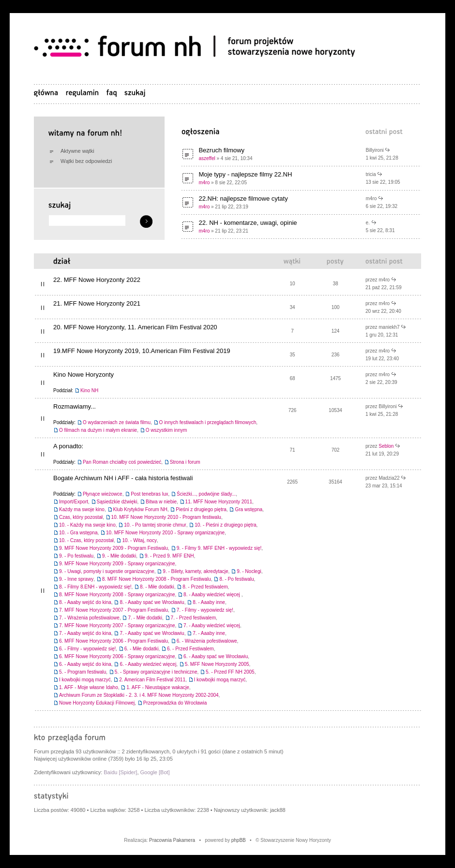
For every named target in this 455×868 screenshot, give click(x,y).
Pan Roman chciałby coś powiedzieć (122, 462)
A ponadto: (68, 446)
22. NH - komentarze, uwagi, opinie (248, 223)
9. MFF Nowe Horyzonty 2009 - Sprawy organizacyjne (117, 564)
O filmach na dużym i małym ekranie (98, 430)
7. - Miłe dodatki (145, 618)
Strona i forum (185, 462)
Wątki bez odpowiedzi (86, 161)
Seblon (386, 446)
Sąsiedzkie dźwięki (117, 502)
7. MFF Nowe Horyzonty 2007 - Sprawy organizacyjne (117, 625)
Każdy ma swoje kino (82, 509)
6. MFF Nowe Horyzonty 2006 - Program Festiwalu (114, 641)
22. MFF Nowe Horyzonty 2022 (97, 280)
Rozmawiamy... (75, 406)
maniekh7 (389, 327)
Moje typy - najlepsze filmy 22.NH (245, 174)
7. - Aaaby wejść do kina (85, 633)
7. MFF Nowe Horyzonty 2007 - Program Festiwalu (114, 610)
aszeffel (207, 158)
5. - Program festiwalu (83, 672)
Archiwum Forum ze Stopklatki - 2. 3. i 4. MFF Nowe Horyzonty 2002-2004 (139, 695)
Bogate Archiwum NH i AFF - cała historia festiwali (123, 478)
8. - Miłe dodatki (157, 587)
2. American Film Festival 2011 (152, 680)
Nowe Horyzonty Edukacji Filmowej (97, 703)
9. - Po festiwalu (76, 556)
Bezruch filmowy (221, 150)
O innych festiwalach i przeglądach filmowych (208, 422)
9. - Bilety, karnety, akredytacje (195, 571)
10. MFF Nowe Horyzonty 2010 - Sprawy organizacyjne (165, 533)
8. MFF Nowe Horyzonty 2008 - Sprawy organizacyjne (117, 595)
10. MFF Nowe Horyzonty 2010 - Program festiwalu (166, 517)
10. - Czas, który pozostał (86, 540)
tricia (371, 174)
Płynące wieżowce (103, 494)
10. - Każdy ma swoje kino (87, 525)
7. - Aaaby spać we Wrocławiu (152, 633)
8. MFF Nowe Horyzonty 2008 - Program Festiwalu (157, 579)
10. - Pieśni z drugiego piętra (225, 525)
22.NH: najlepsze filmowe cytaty (243, 199)
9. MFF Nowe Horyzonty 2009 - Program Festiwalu (114, 548)
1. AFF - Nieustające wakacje (158, 687)
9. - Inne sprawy (76, 579)
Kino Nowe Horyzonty (83, 375)
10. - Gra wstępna (78, 533)
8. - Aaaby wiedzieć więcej (212, 595)
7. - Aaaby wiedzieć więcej (212, 625)
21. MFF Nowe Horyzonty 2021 (97, 303)
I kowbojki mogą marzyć (85, 680)
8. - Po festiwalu (236, 579)
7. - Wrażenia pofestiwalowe (89, 618)
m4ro (204, 183)
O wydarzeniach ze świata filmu (117, 422)
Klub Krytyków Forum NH (140, 509)
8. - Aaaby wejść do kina (85, 602)
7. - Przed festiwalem (193, 618)
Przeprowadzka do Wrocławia (175, 703)
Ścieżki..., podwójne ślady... (206, 494)
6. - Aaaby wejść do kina (85, 664)
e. (367, 223)
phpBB (239, 840)
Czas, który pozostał (81, 517)
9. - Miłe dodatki (119, 556)
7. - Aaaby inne (209, 633)
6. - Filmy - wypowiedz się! (87, 649)
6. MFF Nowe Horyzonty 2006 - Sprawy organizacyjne (117, 656)
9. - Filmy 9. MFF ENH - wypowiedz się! (219, 548)
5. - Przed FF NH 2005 (230, 672)
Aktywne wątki (77, 151)
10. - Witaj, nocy (139, 540)
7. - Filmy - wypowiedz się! (205, 610)
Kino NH (89, 390)
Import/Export (74, 502)
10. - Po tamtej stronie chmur (155, 525)
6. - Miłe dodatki (142, 649)
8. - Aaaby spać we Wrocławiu (152, 602)
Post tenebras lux (149, 494)
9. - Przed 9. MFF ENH (169, 556)
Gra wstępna (249, 509)
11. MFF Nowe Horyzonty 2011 (219, 502)
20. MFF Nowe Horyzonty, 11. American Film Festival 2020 (135, 327)
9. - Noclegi (249, 571)
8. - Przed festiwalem (205, 587)
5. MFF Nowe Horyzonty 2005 (217, 664)
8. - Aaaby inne (209, 602)
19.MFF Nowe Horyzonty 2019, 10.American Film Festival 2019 (142, 351)
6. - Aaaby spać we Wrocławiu (216, 656)
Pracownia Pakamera (172, 840)
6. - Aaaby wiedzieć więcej (148, 664)
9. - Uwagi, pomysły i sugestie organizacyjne (107, 571)
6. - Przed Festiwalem (190, 649)
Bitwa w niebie (161, 502)
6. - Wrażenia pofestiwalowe (207, 641)
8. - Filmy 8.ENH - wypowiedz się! (95, 587)
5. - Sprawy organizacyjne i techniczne (156, 672)
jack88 (278, 810)
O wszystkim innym (167, 430)
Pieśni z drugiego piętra (201, 509)
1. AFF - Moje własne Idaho (89, 687)
